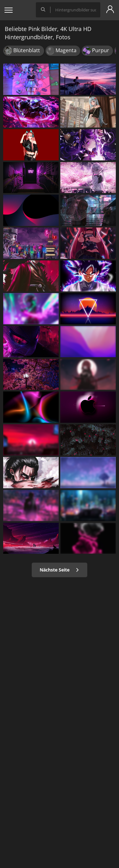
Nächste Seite (60, 570)
